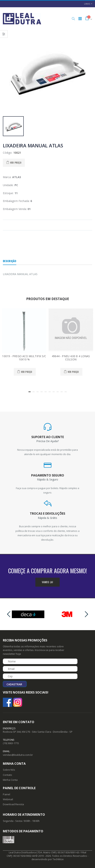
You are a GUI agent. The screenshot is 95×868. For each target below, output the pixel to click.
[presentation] (9, 614)
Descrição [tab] (10, 261)
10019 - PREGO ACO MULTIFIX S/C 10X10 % (24, 358)
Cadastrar (14, 684)
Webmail (8, 799)
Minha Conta (10, 780)
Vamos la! (47, 582)
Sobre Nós (9, 770)
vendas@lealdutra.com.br (18, 755)
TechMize (58, 859)
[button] (73, 19)
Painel (6, 794)
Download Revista (13, 804)
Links (87, 4)
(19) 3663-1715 (11, 743)
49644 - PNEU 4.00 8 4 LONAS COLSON (71, 358)
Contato (7, 775)
